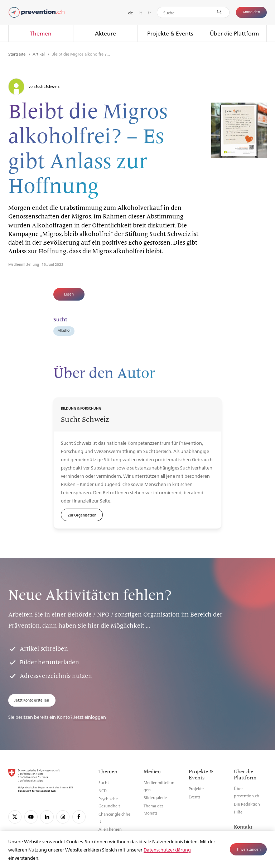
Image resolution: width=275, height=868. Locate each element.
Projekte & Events (170, 33)
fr (149, 13)
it (141, 13)
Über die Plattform (234, 33)
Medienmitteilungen (159, 786)
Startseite (17, 54)
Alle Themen (110, 829)
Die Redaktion (247, 804)
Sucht (104, 782)
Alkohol (64, 330)
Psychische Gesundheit (109, 802)
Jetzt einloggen (90, 717)
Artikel (39, 54)
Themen (41, 33)
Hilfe (238, 812)
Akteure (105, 33)
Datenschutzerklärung (167, 850)
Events (195, 797)
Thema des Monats (154, 809)
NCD (103, 791)
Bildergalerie (155, 798)
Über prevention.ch (247, 792)
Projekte (196, 789)
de (131, 13)
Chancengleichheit (114, 818)
